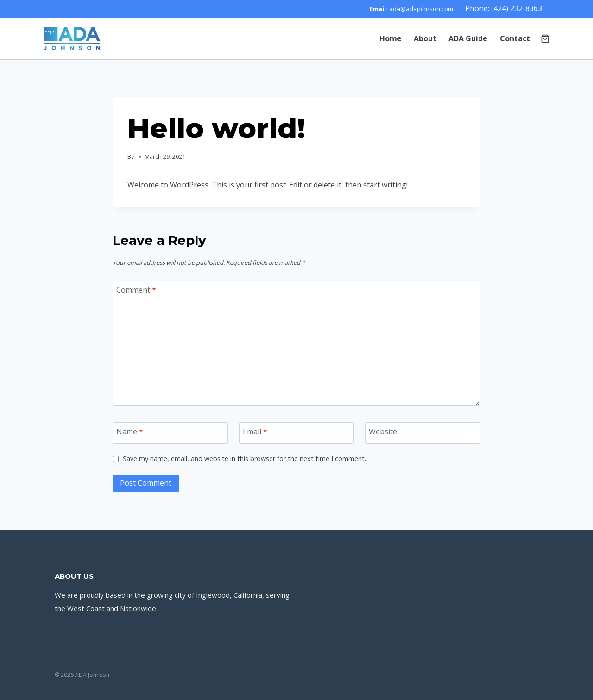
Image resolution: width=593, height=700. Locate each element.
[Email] (297, 433)
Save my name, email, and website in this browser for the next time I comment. (244, 459)
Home (391, 38)
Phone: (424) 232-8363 (504, 8)
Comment (136, 290)
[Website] (423, 433)
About (425, 38)
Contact (515, 38)
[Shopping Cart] (545, 39)
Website (383, 432)
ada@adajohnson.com (421, 9)
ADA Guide (468, 38)
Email (255, 432)
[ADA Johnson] (72, 38)
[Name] (170, 433)
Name (130, 432)
